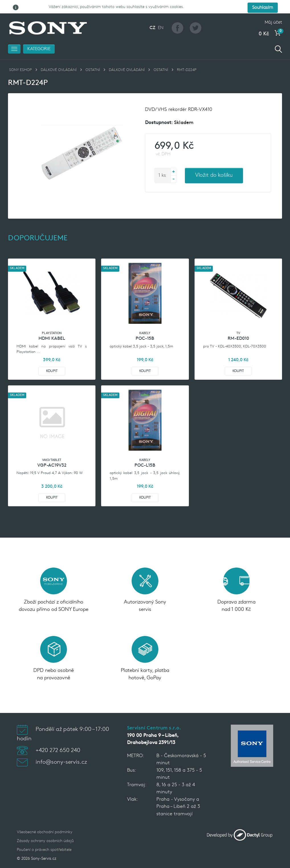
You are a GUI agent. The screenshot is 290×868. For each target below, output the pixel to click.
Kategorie (39, 38)
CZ (152, 17)
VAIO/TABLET (52, 449)
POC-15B (145, 328)
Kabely (145, 322)
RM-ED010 (238, 328)
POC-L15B (145, 454)
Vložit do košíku (214, 164)
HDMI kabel (52, 328)
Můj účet (273, 11)
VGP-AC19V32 (52, 454)
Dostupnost (158, 112)
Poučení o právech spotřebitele (44, 839)
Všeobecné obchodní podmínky (45, 821)
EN (161, 17)
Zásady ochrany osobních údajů (45, 830)
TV (238, 322)
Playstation (52, 322)
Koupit (52, 360)
